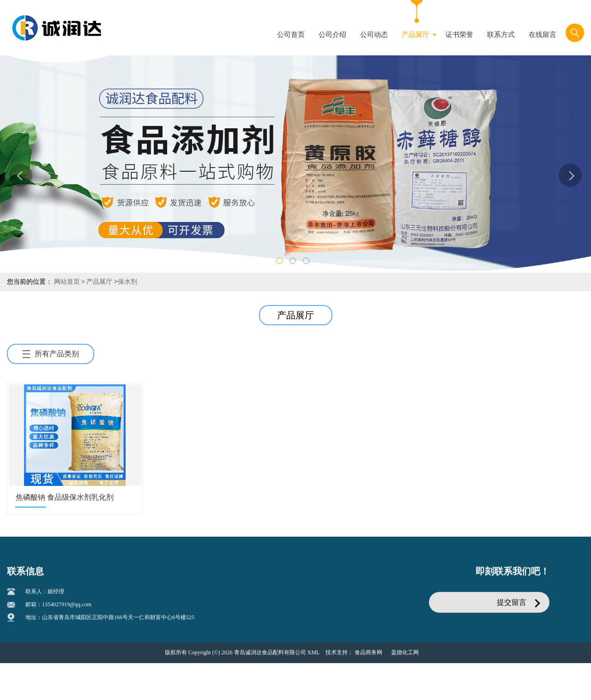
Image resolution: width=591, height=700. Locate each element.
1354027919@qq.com (67, 607)
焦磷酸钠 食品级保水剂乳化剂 (65, 497)
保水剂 (127, 282)
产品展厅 (99, 282)
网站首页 (67, 282)
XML (314, 655)
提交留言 (512, 605)
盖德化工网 (405, 655)
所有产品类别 (51, 354)
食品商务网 (368, 655)
